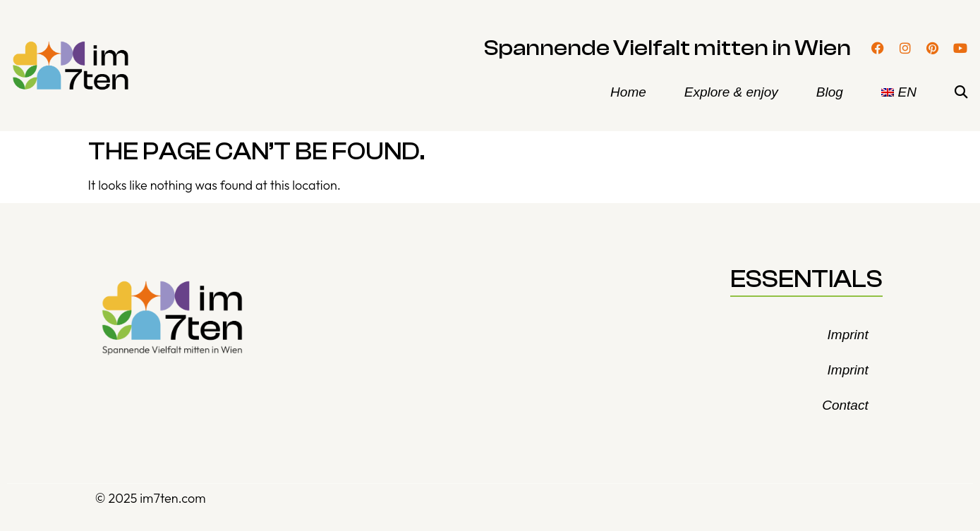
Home (628, 92)
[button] (961, 93)
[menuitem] (899, 92)
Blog (830, 92)
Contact (845, 405)
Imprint (848, 335)
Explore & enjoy (731, 92)
